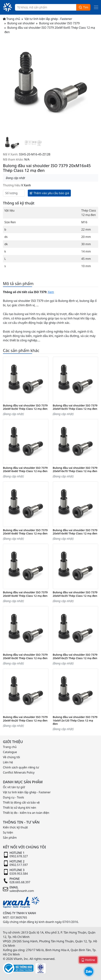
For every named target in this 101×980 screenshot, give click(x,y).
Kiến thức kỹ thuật (15, 827)
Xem (51, 292)
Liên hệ (8, 762)
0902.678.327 (19, 856)
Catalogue (10, 752)
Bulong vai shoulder (21, 23)
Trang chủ (12, 19)
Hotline (88, 960)
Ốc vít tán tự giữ (14, 787)
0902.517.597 (19, 865)
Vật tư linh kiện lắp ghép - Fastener (48, 19)
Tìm (83, 7)
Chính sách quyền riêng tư (21, 767)
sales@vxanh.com (22, 891)
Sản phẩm (10, 838)
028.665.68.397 (20, 882)
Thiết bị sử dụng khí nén (20, 808)
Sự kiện (8, 832)
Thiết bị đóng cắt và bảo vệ (21, 802)
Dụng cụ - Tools (13, 797)
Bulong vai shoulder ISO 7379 (59, 23)
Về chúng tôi (11, 757)
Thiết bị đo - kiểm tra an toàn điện (26, 813)
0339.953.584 (19, 874)
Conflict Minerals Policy (19, 772)
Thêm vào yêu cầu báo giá (49, 193)
